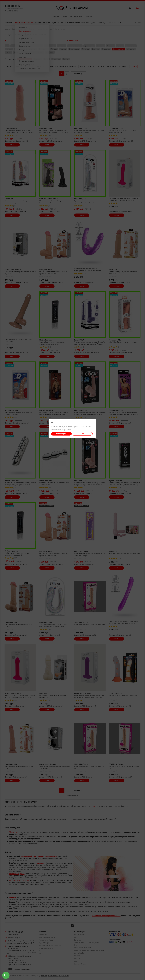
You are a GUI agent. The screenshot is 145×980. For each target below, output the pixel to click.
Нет (82, 434)
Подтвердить (61, 434)
